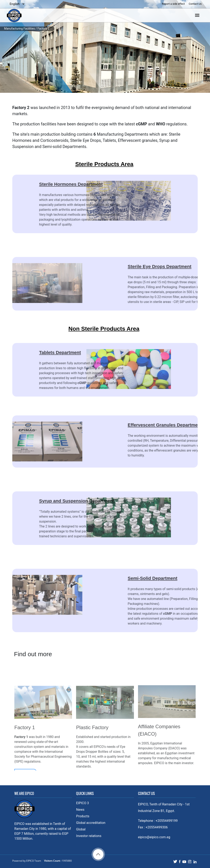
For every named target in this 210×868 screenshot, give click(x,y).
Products (83, 816)
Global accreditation (91, 823)
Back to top (98, 854)
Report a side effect (174, 4)
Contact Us (195, 4)
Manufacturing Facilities (19, 29)
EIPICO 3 (82, 803)
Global (81, 829)
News (80, 810)
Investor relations (89, 836)
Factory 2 (43, 29)
